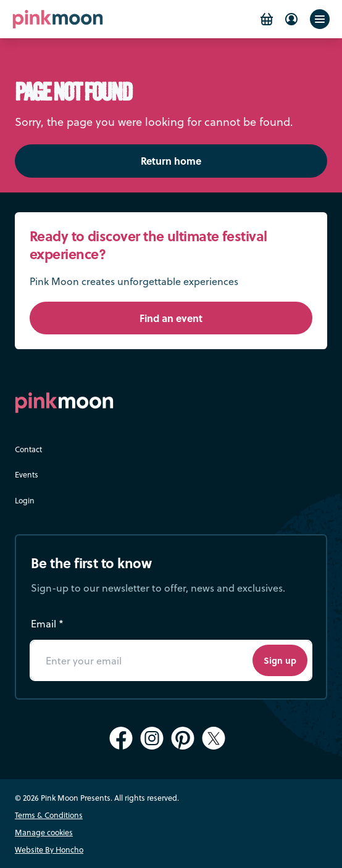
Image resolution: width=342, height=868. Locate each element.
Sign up (280, 660)
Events (27, 474)
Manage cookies (44, 832)
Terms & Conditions (49, 815)
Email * (47, 623)
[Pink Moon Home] (58, 19)
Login (25, 500)
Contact (28, 449)
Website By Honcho (49, 849)
